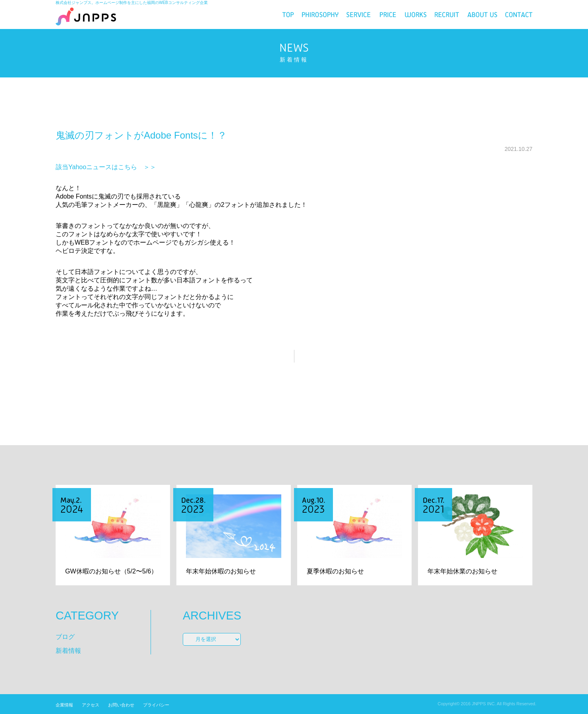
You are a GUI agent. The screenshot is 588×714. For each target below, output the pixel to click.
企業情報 (64, 705)
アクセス (91, 705)
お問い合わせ (121, 705)
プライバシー (156, 705)
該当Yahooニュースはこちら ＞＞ (106, 167)
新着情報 (68, 651)
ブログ (65, 637)
